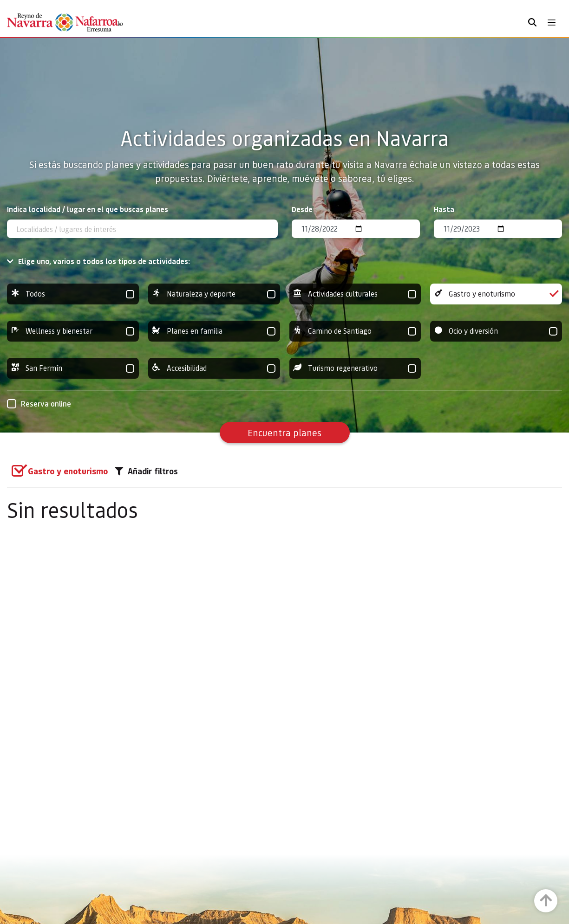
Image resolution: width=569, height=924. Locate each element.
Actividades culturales (355, 294)
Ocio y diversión (496, 331)
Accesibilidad (214, 368)
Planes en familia (214, 331)
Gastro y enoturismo (496, 294)
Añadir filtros (146, 471)
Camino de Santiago (355, 331)
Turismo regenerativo (355, 368)
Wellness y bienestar (73, 331)
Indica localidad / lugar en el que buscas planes (88, 209)
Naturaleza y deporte (214, 294)
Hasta (444, 209)
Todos (73, 294)
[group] (73, 294)
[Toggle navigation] (552, 23)
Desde (302, 209)
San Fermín (73, 368)
